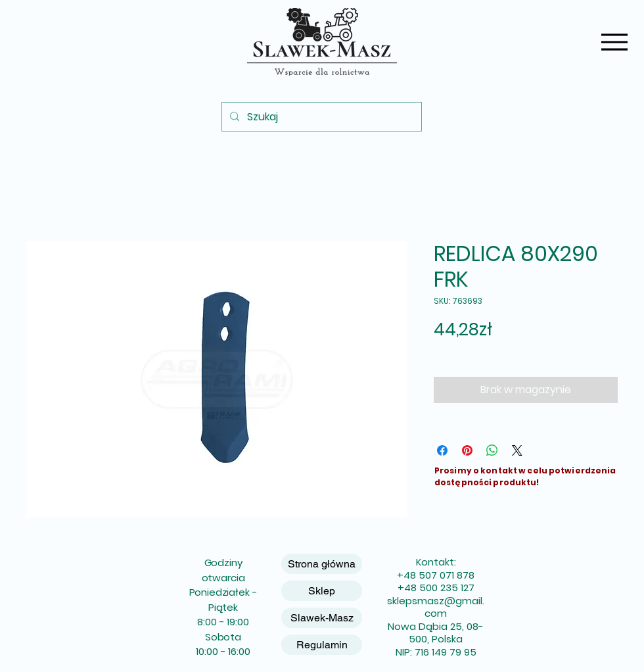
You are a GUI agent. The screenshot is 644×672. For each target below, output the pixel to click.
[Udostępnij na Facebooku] (442, 450)
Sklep (322, 591)
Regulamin (322, 645)
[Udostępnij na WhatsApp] (492, 450)
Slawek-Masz (322, 618)
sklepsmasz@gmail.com (436, 607)
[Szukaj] (320, 117)
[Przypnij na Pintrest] (467, 450)
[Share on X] (517, 450)
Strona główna (322, 564)
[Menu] (614, 42)
